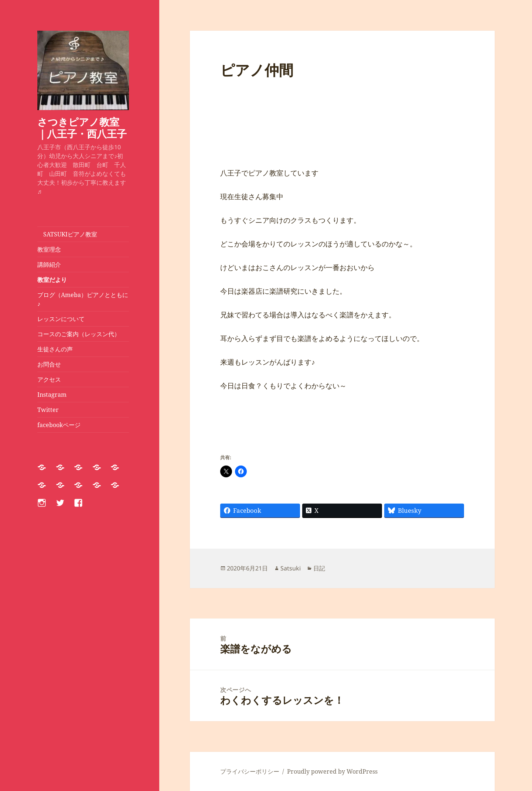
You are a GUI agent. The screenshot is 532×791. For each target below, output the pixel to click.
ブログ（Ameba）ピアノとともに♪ (83, 299)
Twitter (48, 410)
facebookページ (59, 425)
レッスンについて (64, 319)
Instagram (52, 395)
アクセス (49, 379)
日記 (319, 568)
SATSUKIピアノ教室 (67, 234)
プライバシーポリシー (250, 771)
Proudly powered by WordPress (332, 771)
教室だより (52, 280)
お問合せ (49, 364)
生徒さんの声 (55, 349)
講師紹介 (49, 265)
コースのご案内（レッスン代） (79, 334)
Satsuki (291, 568)
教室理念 (49, 249)
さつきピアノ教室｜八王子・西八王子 (82, 128)
